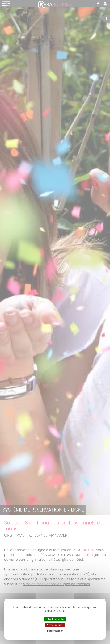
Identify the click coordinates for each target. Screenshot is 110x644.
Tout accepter (55, 619)
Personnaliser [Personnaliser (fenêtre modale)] (55, 631)
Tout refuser (55, 625)
